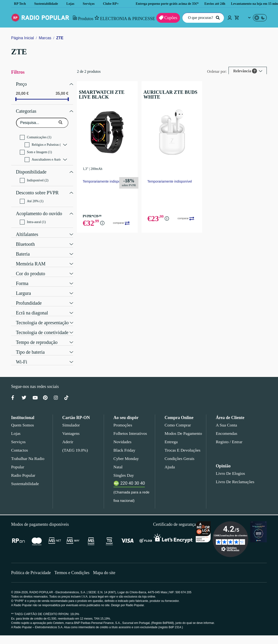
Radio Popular (23, 469)
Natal (118, 461)
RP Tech (20, 4)
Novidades (123, 436)
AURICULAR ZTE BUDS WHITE (167, 95)
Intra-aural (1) (33, 216)
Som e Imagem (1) (36, 150)
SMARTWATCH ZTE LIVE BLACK (104, 95)
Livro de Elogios (229, 467)
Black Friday (123, 444)
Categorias (27, 109)
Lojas (74, 4)
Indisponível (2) (34, 177)
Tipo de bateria (31, 346)
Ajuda (170, 461)
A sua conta (226, 419)
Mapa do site (107, 581)
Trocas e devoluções (182, 444)
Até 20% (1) (32, 196)
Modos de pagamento (183, 427)
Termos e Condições (74, 581)
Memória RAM (30, 257)
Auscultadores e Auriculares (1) (43, 157)
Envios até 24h (228, 4)
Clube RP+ (115, 4)
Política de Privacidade (32, 581)
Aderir (68, 436)
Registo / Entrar (229, 436)
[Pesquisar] (217, 18)
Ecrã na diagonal (33, 306)
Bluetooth (26, 238)
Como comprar (178, 419)
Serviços (92, 4)
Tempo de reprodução (38, 336)
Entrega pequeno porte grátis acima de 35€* (175, 4)
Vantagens (71, 427)
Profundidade (30, 297)
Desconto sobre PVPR (37, 189)
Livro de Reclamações (234, 476)
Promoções (123, 419)
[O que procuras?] (202, 18)
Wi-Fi (21, 355)
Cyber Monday (126, 453)
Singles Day (123, 469)
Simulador (71, 419)
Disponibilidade (31, 169)
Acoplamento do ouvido (40, 208)
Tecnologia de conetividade (43, 326)
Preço (22, 84)
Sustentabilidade (48, 4)
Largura (24, 287)
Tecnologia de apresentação (44, 316)
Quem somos (22, 419)
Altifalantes (27, 228)
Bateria (23, 247)
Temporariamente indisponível (104, 181)
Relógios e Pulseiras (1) (43, 142)
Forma (22, 277)
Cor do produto (32, 267)
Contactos (20, 444)
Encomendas (226, 427)
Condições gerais (179, 453)
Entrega (171, 436)
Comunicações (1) (36, 135)
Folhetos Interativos (130, 427)
